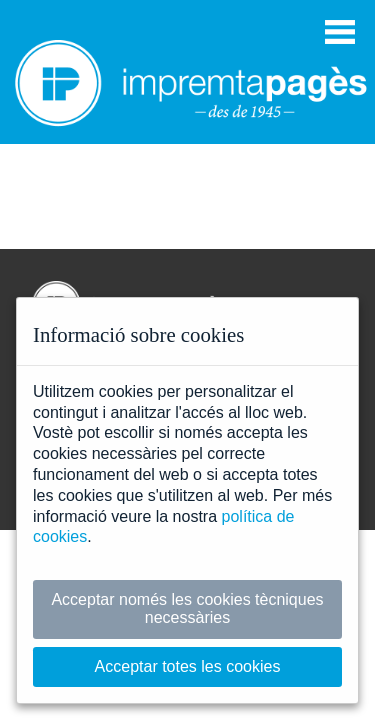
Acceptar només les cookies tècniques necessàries (187, 608)
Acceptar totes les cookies (188, 666)
